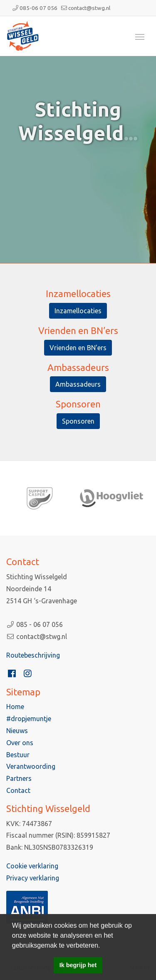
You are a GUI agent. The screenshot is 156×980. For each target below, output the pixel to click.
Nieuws (17, 731)
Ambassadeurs (78, 384)
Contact (18, 790)
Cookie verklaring (32, 866)
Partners (19, 778)
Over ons (20, 743)
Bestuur (18, 755)
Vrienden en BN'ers (78, 348)
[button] (103, 946)
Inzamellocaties (78, 311)
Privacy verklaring (33, 878)
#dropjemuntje (29, 719)
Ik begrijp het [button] (78, 965)
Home (15, 707)
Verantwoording (31, 766)
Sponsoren (78, 421)
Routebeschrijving (33, 655)
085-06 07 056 (38, 8)
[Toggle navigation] (140, 36)
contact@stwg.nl (89, 8)
